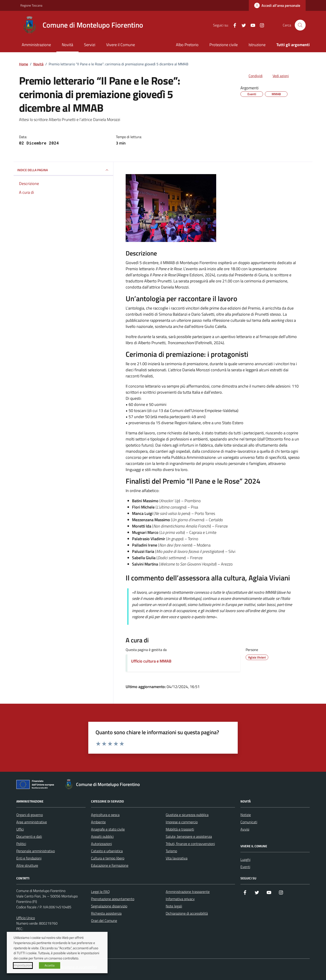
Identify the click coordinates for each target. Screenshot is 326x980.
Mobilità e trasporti (180, 829)
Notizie (246, 815)
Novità (67, 45)
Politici (21, 844)
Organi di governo (30, 815)
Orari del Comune (104, 921)
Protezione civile (224, 45)
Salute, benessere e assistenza (189, 836)
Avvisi (245, 829)
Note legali (174, 906)
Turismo (171, 851)
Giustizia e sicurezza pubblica (187, 815)
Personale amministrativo (36, 851)
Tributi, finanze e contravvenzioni (190, 844)
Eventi (245, 867)
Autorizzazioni (101, 844)
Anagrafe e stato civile (108, 829)
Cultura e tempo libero (108, 858)
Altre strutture (27, 865)
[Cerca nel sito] (300, 25)
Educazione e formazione (110, 865)
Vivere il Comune (121, 45)
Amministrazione (36, 45)
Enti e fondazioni (29, 858)
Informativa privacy (180, 899)
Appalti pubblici (102, 836)
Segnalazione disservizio (109, 906)
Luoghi (245, 859)
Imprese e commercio (182, 822)
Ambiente (98, 822)
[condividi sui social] (252, 76)
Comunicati (249, 822)
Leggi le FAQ (100, 892)
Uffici (20, 829)
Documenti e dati (29, 836)
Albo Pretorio (187, 45)
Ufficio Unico (26, 918)
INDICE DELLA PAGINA (63, 170)
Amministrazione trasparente (188, 892)
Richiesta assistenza (106, 913)
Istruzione (257, 45)
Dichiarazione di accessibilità (187, 913)
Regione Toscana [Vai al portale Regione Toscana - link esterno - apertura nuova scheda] (31, 5)
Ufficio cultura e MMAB (151, 661)
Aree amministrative (32, 822)
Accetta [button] (50, 965)
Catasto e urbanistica (107, 851)
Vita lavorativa (177, 858)
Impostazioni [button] (23, 965)
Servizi (90, 45)
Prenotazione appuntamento (113, 899)
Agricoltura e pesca (105, 815)
